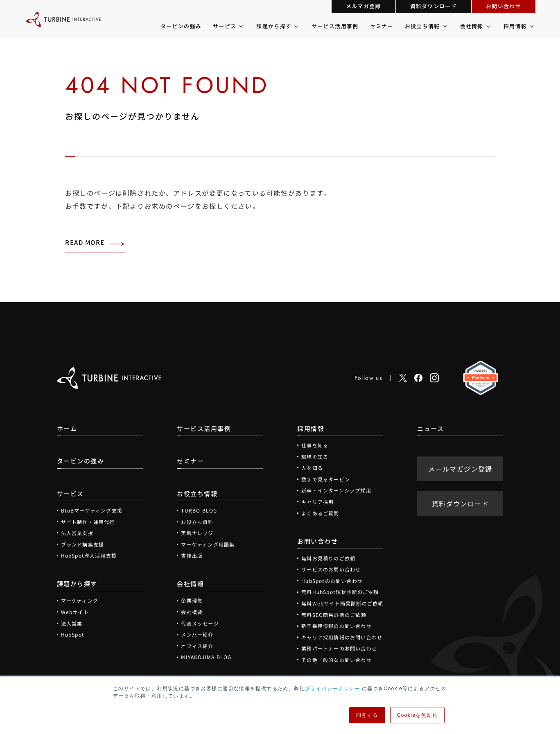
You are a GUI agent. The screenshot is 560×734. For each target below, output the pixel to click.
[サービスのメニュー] (240, 26)
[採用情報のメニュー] (531, 26)
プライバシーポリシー (332, 689)
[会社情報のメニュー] (488, 26)
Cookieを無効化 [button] (417, 715)
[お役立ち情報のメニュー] (444, 26)
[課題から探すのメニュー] (296, 26)
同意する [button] (367, 715)
